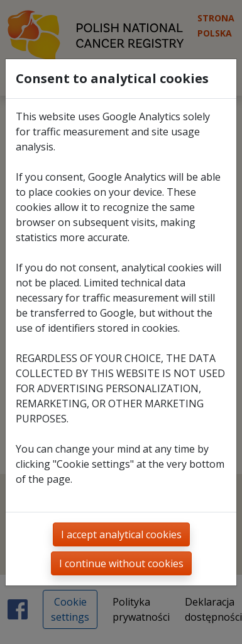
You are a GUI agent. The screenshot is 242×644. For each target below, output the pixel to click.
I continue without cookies (121, 563)
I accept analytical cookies (121, 534)
